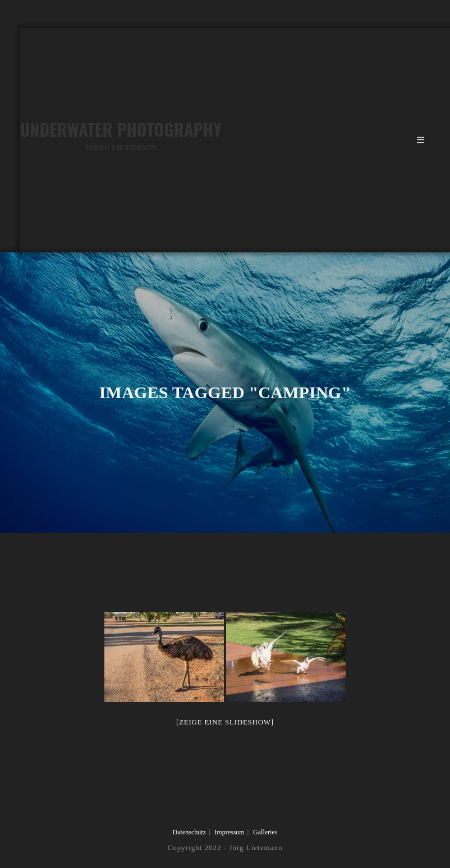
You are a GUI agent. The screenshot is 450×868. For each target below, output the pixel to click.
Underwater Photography (121, 135)
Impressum (229, 832)
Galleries (265, 832)
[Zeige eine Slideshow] (225, 722)
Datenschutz (189, 832)
